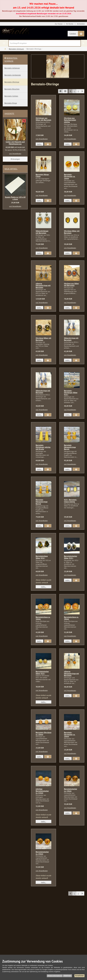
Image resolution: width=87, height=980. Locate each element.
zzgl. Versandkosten (42, 139)
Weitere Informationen (55, 976)
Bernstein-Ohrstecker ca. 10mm (70, 734)
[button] (82, 91)
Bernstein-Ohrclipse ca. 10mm (43, 734)
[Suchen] (83, 43)
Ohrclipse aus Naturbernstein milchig (70, 120)
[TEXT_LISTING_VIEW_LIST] (60, 91)
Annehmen (79, 976)
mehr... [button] (39, 144)
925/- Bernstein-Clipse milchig (71, 501)
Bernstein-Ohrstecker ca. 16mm (70, 176)
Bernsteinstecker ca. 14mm (71, 790)
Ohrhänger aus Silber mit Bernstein (43, 119)
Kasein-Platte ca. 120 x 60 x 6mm (15, 198)
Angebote (9, 114)
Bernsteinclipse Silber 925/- (42, 557)
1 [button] (74, 91)
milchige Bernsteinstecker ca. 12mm (42, 791)
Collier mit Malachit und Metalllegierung (15, 143)
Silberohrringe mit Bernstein (71, 339)
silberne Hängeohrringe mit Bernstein (43, 286)
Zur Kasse (59, 24)
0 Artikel (73, 34)
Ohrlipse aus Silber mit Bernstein (71, 285)
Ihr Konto (70, 24)
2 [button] (78, 91)
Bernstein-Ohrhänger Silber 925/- (71, 393)
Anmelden (81, 24)
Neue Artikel (11, 169)
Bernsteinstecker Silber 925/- (71, 557)
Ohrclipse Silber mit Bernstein (72, 232)
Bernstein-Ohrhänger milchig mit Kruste (43, 447)
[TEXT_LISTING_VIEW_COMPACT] (65, 91)
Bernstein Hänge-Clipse (42, 176)
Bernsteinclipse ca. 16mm (43, 618)
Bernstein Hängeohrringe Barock (70, 447)
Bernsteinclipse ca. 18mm (71, 618)
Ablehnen (67, 976)
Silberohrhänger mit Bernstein (42, 232)
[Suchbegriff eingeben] (45, 43)
